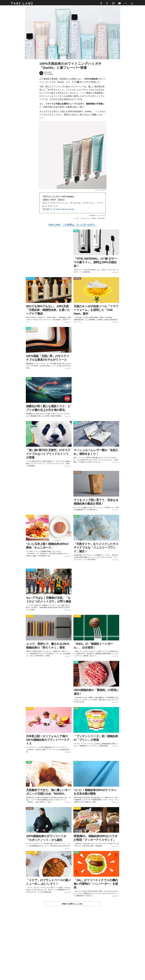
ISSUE (29, 379)
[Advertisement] (72, 949)
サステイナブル (85, 219)
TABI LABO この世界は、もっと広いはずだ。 (72, 226)
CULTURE (77, 279)
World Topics (102, 219)
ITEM (76, 232)
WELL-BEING (31, 279)
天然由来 (94, 219)
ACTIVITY (30, 517)
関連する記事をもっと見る (72, 905)
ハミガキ (77, 219)
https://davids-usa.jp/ (65, 210)
